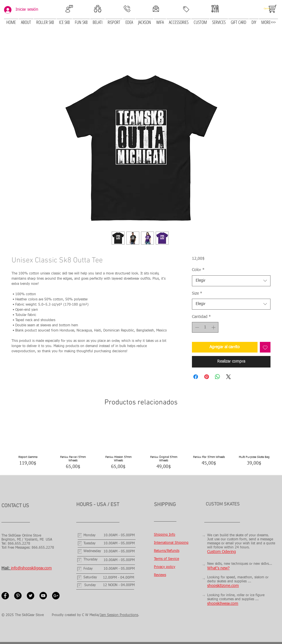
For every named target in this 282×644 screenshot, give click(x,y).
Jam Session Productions (119, 615)
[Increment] (214, 327)
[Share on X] (228, 377)
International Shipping (171, 543)
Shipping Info (165, 535)
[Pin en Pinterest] (207, 377)
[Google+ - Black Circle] (56, 596)
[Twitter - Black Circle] (31, 596)
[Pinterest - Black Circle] (18, 596)
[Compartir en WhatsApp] (218, 377)
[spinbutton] (205, 327)
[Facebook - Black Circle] (5, 596)
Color (198, 270)
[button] (64, 19)
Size (197, 293)
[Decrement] (196, 327)
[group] (141, 444)
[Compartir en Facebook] (196, 377)
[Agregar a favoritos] (265, 347)
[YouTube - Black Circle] (43, 596)
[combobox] (231, 281)
